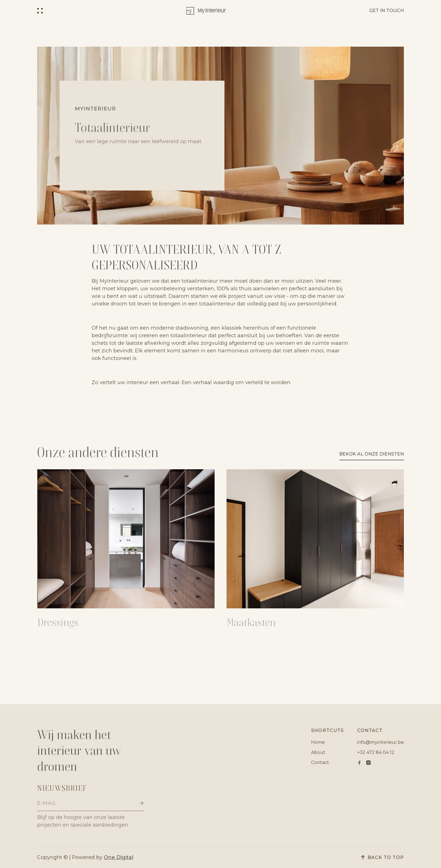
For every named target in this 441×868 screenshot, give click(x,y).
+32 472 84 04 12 (376, 752)
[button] (40, 11)
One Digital (119, 857)
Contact (320, 762)
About (318, 752)
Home (318, 742)
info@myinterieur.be (381, 742)
